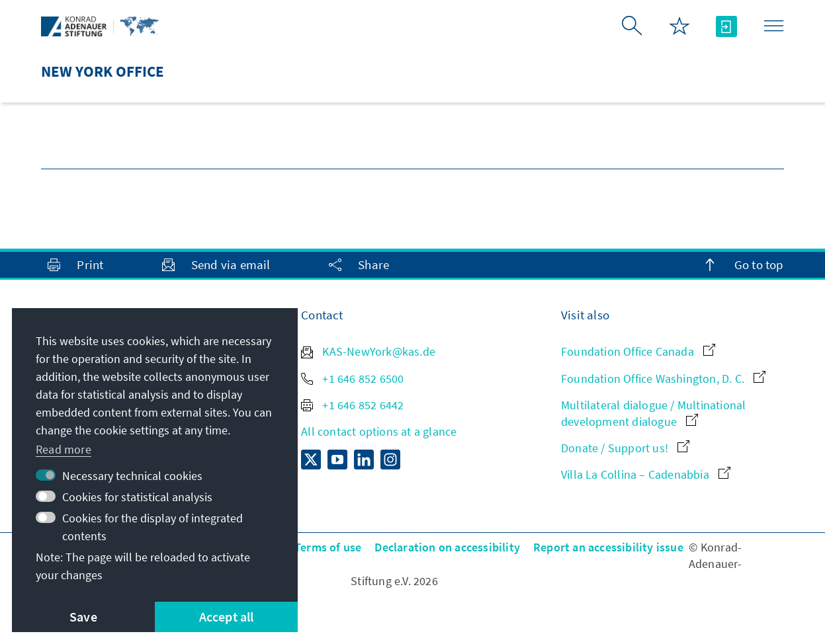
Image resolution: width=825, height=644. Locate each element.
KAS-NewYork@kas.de (368, 351)
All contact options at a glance (379, 431)
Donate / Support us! (625, 448)
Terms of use (328, 547)
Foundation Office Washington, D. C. (663, 379)
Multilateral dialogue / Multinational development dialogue (653, 413)
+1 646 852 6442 (352, 405)
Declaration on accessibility (447, 547)
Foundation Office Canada (638, 351)
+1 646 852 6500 (352, 379)
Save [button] (83, 617)
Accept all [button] (227, 617)
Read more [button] (64, 449)
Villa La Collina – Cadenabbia (646, 474)
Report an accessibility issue (608, 547)
